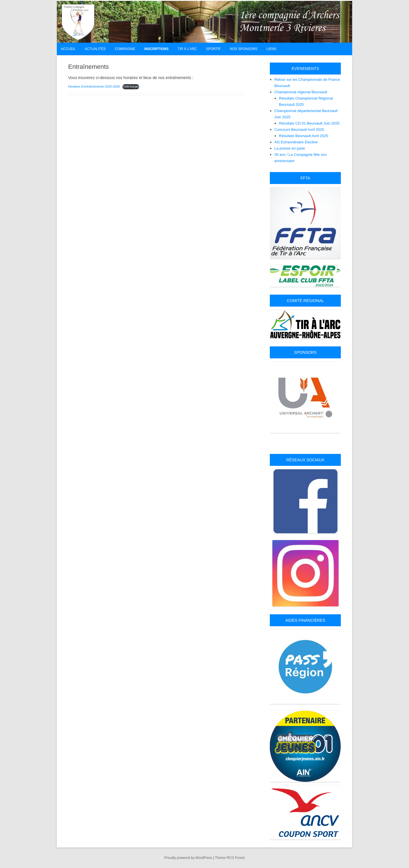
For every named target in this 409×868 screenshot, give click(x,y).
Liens (271, 49)
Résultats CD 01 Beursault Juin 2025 (309, 123)
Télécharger (131, 86)
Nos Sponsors (244, 49)
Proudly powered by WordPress (188, 858)
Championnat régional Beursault (301, 92)
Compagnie (125, 49)
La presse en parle (290, 148)
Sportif (213, 49)
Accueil (68, 49)
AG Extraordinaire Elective (296, 142)
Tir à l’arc (187, 49)
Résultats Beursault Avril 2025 (303, 136)
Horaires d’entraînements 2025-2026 (94, 86)
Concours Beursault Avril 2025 (299, 130)
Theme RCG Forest (230, 858)
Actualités (95, 49)
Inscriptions (156, 49)
